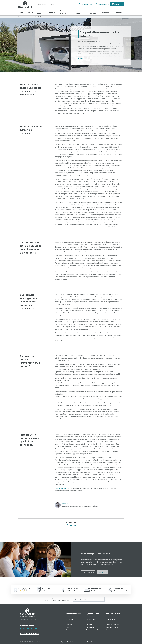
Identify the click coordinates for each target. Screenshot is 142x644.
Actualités (51, 4)
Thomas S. (66, 504)
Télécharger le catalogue (30, 633)
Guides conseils (41, 4)
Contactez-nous (61, 488)
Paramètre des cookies (94, 642)
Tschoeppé (82, 54)
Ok (102, 599)
